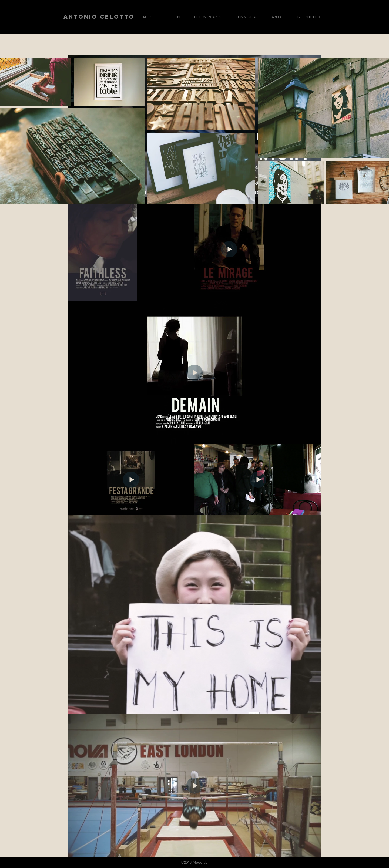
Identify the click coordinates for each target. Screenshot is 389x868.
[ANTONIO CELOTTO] (99, 17)
